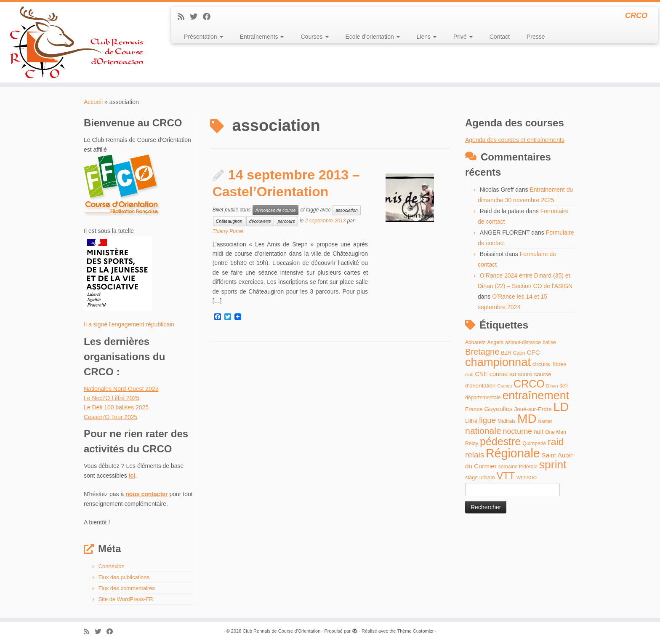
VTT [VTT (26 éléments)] (506, 476)
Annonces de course (276, 210)
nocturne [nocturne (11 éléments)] (518, 431)
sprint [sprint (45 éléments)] (553, 465)
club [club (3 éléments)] (469, 374)
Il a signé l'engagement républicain (129, 324)
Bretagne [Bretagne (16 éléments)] (482, 352)
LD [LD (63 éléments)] (561, 407)
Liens (427, 37)
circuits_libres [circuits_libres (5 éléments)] (550, 364)
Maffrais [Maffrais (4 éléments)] (507, 421)
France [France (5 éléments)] (474, 409)
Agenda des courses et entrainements (515, 140)
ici (132, 476)
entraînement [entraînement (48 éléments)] (536, 395)
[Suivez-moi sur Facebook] (209, 17)
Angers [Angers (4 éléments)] (496, 342)
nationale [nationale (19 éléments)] (483, 431)
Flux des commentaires (127, 588)
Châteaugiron (229, 221)
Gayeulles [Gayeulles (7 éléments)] (498, 409)
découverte (260, 221)
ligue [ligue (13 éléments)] (487, 420)
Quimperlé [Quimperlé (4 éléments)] (534, 444)
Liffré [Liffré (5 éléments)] (471, 421)
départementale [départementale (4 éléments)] (483, 398)
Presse (536, 37)
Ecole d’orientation (373, 37)
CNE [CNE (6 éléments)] (481, 374)
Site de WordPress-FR (126, 599)
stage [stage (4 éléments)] (471, 478)
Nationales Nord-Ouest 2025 (121, 389)
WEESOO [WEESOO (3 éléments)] (527, 478)
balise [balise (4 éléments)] (549, 342)
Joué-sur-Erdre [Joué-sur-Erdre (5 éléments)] (533, 409)
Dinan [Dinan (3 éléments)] (552, 386)
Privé (463, 37)
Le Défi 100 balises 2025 (116, 407)
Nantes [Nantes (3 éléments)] (546, 421)
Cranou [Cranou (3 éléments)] (504, 386)
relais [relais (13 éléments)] (475, 455)
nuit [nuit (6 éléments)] (539, 432)
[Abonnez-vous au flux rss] (184, 17)
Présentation (204, 37)
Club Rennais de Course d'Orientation (281, 631)
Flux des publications (124, 577)
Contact (500, 37)
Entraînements (262, 37)
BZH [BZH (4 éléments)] (506, 353)
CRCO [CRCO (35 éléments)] (529, 384)
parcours (286, 221)
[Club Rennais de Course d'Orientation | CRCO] (76, 42)
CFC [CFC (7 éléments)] (533, 352)
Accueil (93, 102)
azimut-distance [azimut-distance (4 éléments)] (523, 342)
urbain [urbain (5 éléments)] (487, 477)
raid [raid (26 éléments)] (556, 442)
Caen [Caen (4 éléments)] (519, 353)
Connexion (112, 566)
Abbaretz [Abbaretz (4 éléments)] (475, 342)
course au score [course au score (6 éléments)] (511, 374)
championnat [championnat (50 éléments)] (498, 362)
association (347, 210)
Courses (314, 37)
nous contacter (146, 494)
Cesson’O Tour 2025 (110, 417)
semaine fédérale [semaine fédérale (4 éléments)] (518, 467)
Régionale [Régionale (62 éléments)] (513, 453)
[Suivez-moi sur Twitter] (196, 17)
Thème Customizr (416, 631)
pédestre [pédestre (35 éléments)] (500, 441)
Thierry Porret (228, 231)
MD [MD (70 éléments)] (527, 418)
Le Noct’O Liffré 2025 (112, 398)
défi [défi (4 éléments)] (564, 386)
